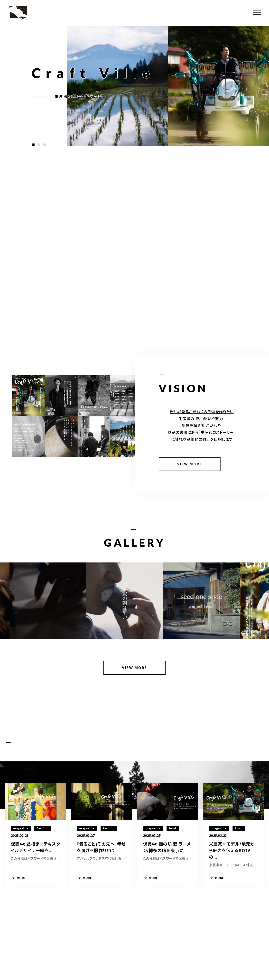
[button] (33, 145)
